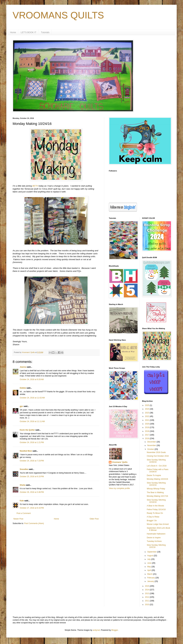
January (151, 581)
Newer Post (18, 519)
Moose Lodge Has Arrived (158, 524)
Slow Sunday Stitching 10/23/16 (156, 484)
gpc (21, 406)
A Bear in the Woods (155, 506)
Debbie (23, 388)
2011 (147, 601)
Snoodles (24, 469)
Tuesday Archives (154, 541)
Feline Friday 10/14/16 (156, 510)
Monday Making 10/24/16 (157, 479)
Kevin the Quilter (27, 430)
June (149, 563)
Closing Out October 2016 (158, 456)
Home (13, 32)
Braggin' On (152, 521)
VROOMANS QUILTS (58, 15)
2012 (147, 597)
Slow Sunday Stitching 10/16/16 (156, 501)
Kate (22, 501)
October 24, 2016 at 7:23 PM (32, 461)
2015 (147, 586)
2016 (147, 438)
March (150, 574)
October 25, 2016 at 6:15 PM (32, 477)
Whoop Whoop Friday (156, 489)
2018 (147, 431)
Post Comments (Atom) (34, 523)
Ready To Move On (155, 513)
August (150, 556)
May (149, 567)
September (152, 552)
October (151, 449)
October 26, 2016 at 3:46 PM (32, 492)
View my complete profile (119, 488)
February (151, 578)
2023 (147, 413)
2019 (147, 427)
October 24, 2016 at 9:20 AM (32, 379)
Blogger (115, 630)
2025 (147, 405)
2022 (147, 416)
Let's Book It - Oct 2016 (157, 466)
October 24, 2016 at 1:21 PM (32, 442)
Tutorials (45, 32)
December (152, 442)
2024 (147, 409)
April (149, 570)
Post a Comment (24, 513)
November (152, 445)
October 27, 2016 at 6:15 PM (32, 508)
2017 (147, 435)
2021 (147, 420)
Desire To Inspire (154, 475)
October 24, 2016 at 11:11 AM (32, 421)
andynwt (96, 630)
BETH (35, 186)
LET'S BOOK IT (28, 32)
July (149, 559)
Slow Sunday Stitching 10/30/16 (156, 461)
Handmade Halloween (156, 534)
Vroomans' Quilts (120, 462)
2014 (147, 590)
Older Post (94, 519)
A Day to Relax (153, 517)
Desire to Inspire (154, 538)
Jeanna (23, 367)
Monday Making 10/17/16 (157, 496)
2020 (147, 424)
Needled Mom (26, 451)
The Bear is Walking (155, 492)
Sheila (22, 485)
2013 (147, 593)
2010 (147, 605)
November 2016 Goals (156, 452)
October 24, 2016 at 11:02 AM (32, 398)
